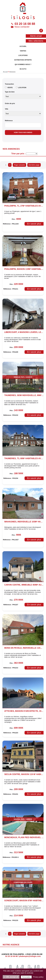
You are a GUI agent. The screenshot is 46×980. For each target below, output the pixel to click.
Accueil (5, 72)
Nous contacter (20, 27)
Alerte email (36, 36)
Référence (9, 121)
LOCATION (22, 88)
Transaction (9, 84)
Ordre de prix (10, 103)
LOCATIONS (23, 55)
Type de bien (10, 92)
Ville (7, 109)
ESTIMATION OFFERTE (23, 60)
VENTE (10, 88)
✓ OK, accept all (11, 977)
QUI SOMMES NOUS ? (23, 64)
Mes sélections (36, 41)
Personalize (26, 977)
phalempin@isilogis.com (30, 956)
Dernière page (34, 165)
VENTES (23, 51)
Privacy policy (38, 977)
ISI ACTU (23, 69)
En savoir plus (34, 224)
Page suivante (19, 165)
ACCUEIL (23, 46)
